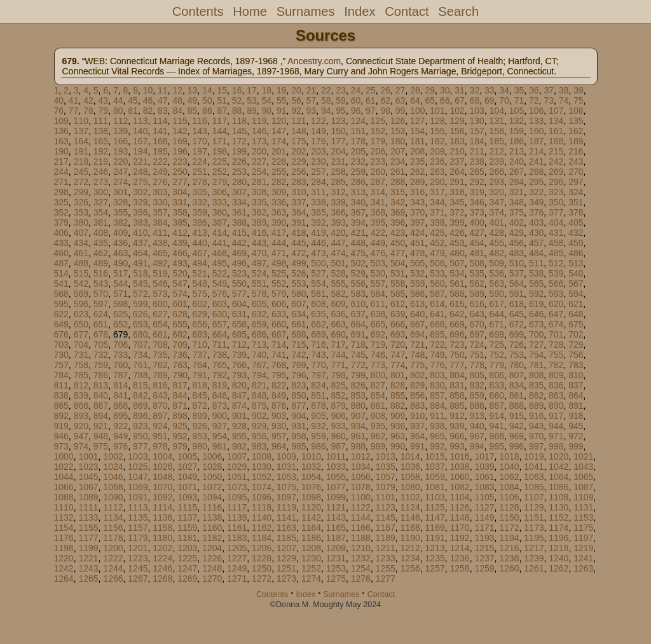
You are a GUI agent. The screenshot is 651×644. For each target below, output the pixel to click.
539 (556, 273)
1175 (583, 528)
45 (133, 100)
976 (120, 446)
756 (576, 355)
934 (358, 426)
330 (160, 202)
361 (239, 212)
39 (579, 90)
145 (239, 131)
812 (81, 385)
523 (239, 273)
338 (318, 202)
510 (517, 263)
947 (81, 436)
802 (417, 375)
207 (398, 151)
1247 (187, 568)
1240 (558, 558)
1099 (336, 497)
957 (279, 436)
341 (378, 202)
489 (101, 263)
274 (120, 182)
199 (239, 151)
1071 (187, 487)
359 (199, 212)
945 (576, 426)
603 (220, 304)
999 (576, 446)
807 (517, 375)
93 (312, 111)
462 (101, 253)
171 (220, 141)
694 (417, 334)
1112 (113, 507)
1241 (583, 558)
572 (140, 294)
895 (120, 416)
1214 (460, 548)
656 (199, 324)
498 (279, 263)
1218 (558, 548)
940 (476, 426)
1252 (311, 568)
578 (259, 294)
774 (398, 365)
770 (318, 365)
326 (81, 202)
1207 (286, 548)
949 (120, 436)
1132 (64, 517)
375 (517, 212)
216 (576, 151)
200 (259, 151)
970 (536, 436)
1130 (558, 507)
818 (199, 385)
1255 (386, 568)
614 (437, 304)
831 (457, 385)
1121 (336, 507)
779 (497, 365)
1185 (286, 538)
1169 (435, 528)
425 (437, 233)
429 (517, 233)
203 (318, 151)
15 (223, 90)
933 (338, 426)
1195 (534, 538)
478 (417, 253)
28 (415, 90)
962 (378, 436)
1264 (64, 579)
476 (378, 253)
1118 (262, 507)
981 (220, 446)
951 (160, 436)
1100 (361, 497)
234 (398, 161)
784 (61, 375)
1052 (262, 477)
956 (259, 436)
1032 (311, 467)
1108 (558, 497)
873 (220, 406)
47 (163, 100)
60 (356, 100)
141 (160, 131)
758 (81, 365)
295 (536, 182)
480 (457, 253)
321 (517, 192)
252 (220, 172)
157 (476, 131)
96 (356, 111)
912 (457, 416)
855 (398, 395)
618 (517, 304)
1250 (262, 568)
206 (378, 151)
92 (296, 111)
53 (252, 100)
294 (517, 182)
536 (497, 273)
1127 (484, 507)
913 (476, 416)
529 (358, 273)
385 (180, 223)
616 (476, 304)
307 (239, 192)
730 (61, 355)
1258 (460, 568)
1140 (262, 517)
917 (556, 416)
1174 (558, 528)
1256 (410, 568)
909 (398, 416)
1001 (88, 456)
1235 (435, 558)
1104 (460, 497)
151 (358, 131)
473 (318, 253)
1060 (460, 477)
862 (536, 395)
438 (160, 243)
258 (338, 172)
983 (259, 446)
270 (576, 172)
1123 (386, 507)
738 (220, 355)
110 (81, 121)
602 (199, 304)
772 (358, 365)
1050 (212, 477)
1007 (237, 456)
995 (497, 446)
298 (61, 192)
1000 (64, 456)
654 (160, 324)
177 (338, 141)
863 (556, 395)
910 (417, 416)
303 (160, 192)
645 (517, 314)
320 (497, 192)
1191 (435, 538)
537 (517, 273)
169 (180, 141)
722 (437, 345)
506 (437, 263)
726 (517, 345)
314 (378, 192)
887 (497, 406)
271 (61, 182)
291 (457, 182)
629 (199, 314)
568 (61, 294)
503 (378, 263)
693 (398, 334)
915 (517, 416)
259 (358, 172)
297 (576, 182)
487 (61, 263)
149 (318, 131)
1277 (386, 579)
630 (220, 314)
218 (81, 161)
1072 (212, 487)
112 (120, 121)
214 (536, 151)
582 (338, 294)
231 (338, 161)
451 (417, 243)
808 (536, 375)
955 (239, 436)
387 (220, 223)
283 (298, 182)
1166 (361, 528)
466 (180, 253)
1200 (113, 548)
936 (398, 426)
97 (371, 111)
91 (282, 111)
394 (358, 223)
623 (81, 314)
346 (476, 202)
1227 (237, 558)
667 (417, 324)
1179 (138, 538)
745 (358, 355)
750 (457, 355)
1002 (113, 456)
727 (536, 345)
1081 (435, 487)
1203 (187, 548)
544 (120, 284)
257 (318, 172)
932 (318, 426)
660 (279, 324)
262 (417, 172)
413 (199, 233)
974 (81, 446)
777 (457, 365)
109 (61, 121)
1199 (88, 548)
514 (61, 273)
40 (59, 100)
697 (476, 334)
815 (140, 385)
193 (120, 151)
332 (199, 202)
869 (140, 406)
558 (398, 284)
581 (318, 294)
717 (338, 345)
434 (81, 243)
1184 (262, 538)
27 (401, 90)
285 (338, 182)
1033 (336, 467)
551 (259, 284)
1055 (336, 477)
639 (398, 314)
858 (457, 395)
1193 (484, 538)
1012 (361, 456)
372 (457, 212)
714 (279, 345)
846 (220, 395)
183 (457, 141)
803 (437, 375)
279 (220, 182)
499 (298, 263)
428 (497, 233)
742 (298, 355)
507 (457, 263)
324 (576, 192)
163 (61, 141)
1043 (583, 467)
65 (430, 100)
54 (267, 100)
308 (259, 192)
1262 (558, 568)
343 (417, 202)
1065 (583, 477)
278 (199, 182)
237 (457, 161)
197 (199, 151)
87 (222, 111)
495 (220, 263)
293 (497, 182)
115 (180, 121)
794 (259, 375)
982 (239, 446)
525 (279, 273)
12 (177, 90)
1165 (336, 528)
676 (61, 334)
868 (120, 406)
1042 (558, 467)
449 (378, 243)
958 (298, 436)
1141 (286, 517)
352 (61, 212)
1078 (361, 487)
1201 (138, 548)
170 (199, 141)
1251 (286, 568)
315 (398, 192)
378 (576, 212)
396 (398, 223)
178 (358, 141)
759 (101, 365)
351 (576, 202)
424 (417, 233)
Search (458, 11)
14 (207, 90)
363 (279, 212)
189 (576, 141)
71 (519, 100)
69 (490, 100)
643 (476, 314)
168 (160, 141)
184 (476, 141)
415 (239, 233)
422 (378, 233)
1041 (534, 467)
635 (318, 314)
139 (120, 131)
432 (576, 233)
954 (220, 436)
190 (61, 151)
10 (148, 90)
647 (556, 314)
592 (536, 294)
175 (298, 141)
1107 (534, 497)
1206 (262, 548)
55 (282, 100)
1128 (509, 507)
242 (556, 161)
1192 (460, 538)
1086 (558, 487)
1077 (336, 487)
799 (358, 375)
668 (437, 324)
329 (140, 202)
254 (259, 172)
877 (298, 406)
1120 (311, 507)
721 (417, 345)
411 (160, 233)
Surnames (306, 11)
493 (180, 263)
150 (338, 131)
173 (259, 141)
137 (81, 131)
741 (279, 355)
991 (417, 446)
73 (549, 100)
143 (199, 131)
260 (378, 172)
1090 (113, 497)
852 (338, 395)
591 (517, 294)
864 (576, 395)
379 (61, 223)
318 (457, 192)
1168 (410, 528)
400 (476, 223)
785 (81, 375)
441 (220, 243)
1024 (113, 467)
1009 (286, 456)
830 (437, 385)
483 (517, 253)
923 (140, 426)
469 (239, 253)
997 (536, 446)
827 (378, 385)
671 (497, 324)
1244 (113, 568)
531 (398, 273)
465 (160, 253)
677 (81, 334)
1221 (88, 558)
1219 (583, 548)
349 (536, 202)
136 (61, 131)
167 (140, 141)
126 (398, 121)
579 (279, 294)
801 (398, 375)
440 (199, 243)
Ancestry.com (314, 61)
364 (298, 212)
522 (220, 273)
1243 (88, 568)
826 (358, 385)
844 (180, 395)
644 (497, 314)
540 (576, 273)
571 (120, 294)
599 (140, 304)
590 (497, 294)
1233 (386, 558)
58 (326, 100)
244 (61, 172)
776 (437, 365)
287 (378, 182)
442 (239, 243)
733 (120, 355)
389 (259, 223)
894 (101, 416)
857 (437, 395)
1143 (336, 517)
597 (101, 304)
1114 (162, 507)
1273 (286, 579)
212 (497, 151)
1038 (460, 467)
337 (298, 202)
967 (476, 436)
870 (160, 406)
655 (180, 324)
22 (326, 90)
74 (564, 100)
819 (220, 385)
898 (180, 416)
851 (318, 395)
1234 (410, 558)
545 (140, 284)
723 (457, 345)
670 (476, 324)
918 (576, 416)
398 (437, 223)
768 (279, 365)
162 (576, 131)
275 (140, 182)
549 (220, 284)
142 (180, 131)
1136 (162, 517)
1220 (64, 558)
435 (101, 243)
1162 (262, 528)
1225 (187, 558)
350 (556, 202)
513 (576, 263)
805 (476, 375)
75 (579, 100)
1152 (558, 517)
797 (318, 375)
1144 (361, 517)
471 (279, 253)
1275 (336, 579)
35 (519, 90)
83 (163, 111)
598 (120, 304)
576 (220, 294)
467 (199, 253)
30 (445, 90)
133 (536, 121)
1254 (361, 568)
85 (193, 111)
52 (237, 100)
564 (517, 284)
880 (358, 406)
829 (417, 385)
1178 (113, 538)
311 (318, 192)
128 (437, 121)
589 (476, 294)
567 (576, 284)
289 (417, 182)
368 (378, 212)
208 (417, 151)
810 (576, 375)
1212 (410, 548)
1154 (64, 528)
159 (517, 131)
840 (101, 395)
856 (417, 395)
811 (61, 385)
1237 (484, 558)
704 (81, 345)
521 (199, 273)
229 (298, 161)
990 (398, 446)
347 (497, 202)
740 (259, 355)
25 (371, 90)
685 (239, 334)
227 (259, 161)
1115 (187, 507)
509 (497, 263)
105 (517, 111)
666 (398, 324)
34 (504, 90)
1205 (237, 548)
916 (536, 416)
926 (199, 426)
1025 (138, 467)
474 (338, 253)
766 (239, 365)
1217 (534, 548)
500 (318, 263)
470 (259, 253)
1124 (410, 507)
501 (338, 263)
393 (338, 223)
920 (81, 426)
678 (101, 334)
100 (417, 111)
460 (61, 253)
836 (556, 385)
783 (576, 365)
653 (140, 324)
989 (378, 446)
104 (497, 111)
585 (398, 294)
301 (120, 192)
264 (457, 172)
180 (398, 141)
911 (437, 416)
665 (378, 324)
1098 (311, 497)
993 (457, 446)
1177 (88, 538)
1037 (435, 467)
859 (476, 395)
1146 (410, 517)
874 (239, 406)
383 (140, 223)
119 (259, 121)
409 (120, 233)
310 (298, 192)
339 (338, 202)
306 (220, 192)
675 (576, 324)
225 (220, 161)
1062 (509, 477)
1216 (509, 548)
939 (457, 426)
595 (61, 304)
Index (360, 11)
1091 (138, 497)
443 (259, 243)
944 (556, 426)
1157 (138, 528)
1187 (336, 538)
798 (338, 375)
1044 (64, 477)
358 (180, 212)
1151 (534, 517)
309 (279, 192)
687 (279, 334)
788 (140, 375)
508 (476, 263)
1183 (237, 538)
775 (417, 365)
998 (556, 446)
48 (177, 100)
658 (239, 324)
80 (118, 111)
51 (222, 100)
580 (298, 294)
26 (385, 90)
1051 (237, 477)
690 (338, 334)
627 (160, 314)
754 (536, 355)
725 (497, 345)
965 (437, 436)
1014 (410, 456)
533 (437, 273)
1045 (88, 477)
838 (61, 395)
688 (298, 334)
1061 (484, 477)
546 (160, 284)
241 (536, 161)
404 (556, 223)
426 (457, 233)
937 (417, 426)
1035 (386, 467)
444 (279, 243)
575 (199, 294)
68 (475, 100)
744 (338, 355)
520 (180, 273)
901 (239, 416)
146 (259, 131)
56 (296, 100)
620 (556, 304)
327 (101, 202)
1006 (212, 456)
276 (160, 182)
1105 (484, 497)
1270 (212, 579)
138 (101, 131)
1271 (237, 579)
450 (398, 243)
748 (417, 355)
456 (517, 243)
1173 (534, 528)
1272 (262, 579)
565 (536, 284)
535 (476, 273)
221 (140, 161)
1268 (162, 579)
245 (81, 172)
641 (437, 314)
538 (536, 273)
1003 (138, 456)
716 (318, 345)
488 (81, 263)
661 (298, 324)
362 (259, 212)
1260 (509, 568)
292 (476, 182)
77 (74, 111)
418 (298, 233)
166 (120, 141)
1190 (410, 538)
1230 (311, 558)
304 (180, 192)
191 (81, 151)
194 (140, 151)
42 (88, 100)
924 (160, 426)
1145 (386, 517)
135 (576, 121)
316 (417, 192)
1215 (484, 548)
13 (193, 90)
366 (338, 212)
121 (298, 121)
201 (279, 151)
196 (180, 151)
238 (476, 161)
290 (437, 182)
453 (457, 243)
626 (140, 314)
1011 (336, 456)
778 (476, 365)
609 (338, 304)
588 (457, 294)
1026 (162, 467)
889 (536, 406)
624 (101, 314)
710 (199, 345)
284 (318, 182)
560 (437, 284)
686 (259, 334)
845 (199, 395)
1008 (262, 456)
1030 (262, 467)
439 (180, 243)
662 (318, 324)
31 (460, 90)
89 (252, 111)
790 (180, 375)
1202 (162, 548)
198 (220, 151)
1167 (386, 528)
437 (140, 243)
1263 (583, 568)
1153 (583, 517)
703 (61, 345)
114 (160, 121)
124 (358, 121)
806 (497, 375)
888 (517, 406)
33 (490, 90)
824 (318, 385)
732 (101, 355)
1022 (64, 467)
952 (180, 436)
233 (378, 161)
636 (338, 314)
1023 (88, 467)
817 (180, 385)
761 (140, 365)
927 (220, 426)
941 (497, 426)
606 (279, 304)
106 (536, 111)
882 (398, 406)
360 (220, 212)
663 (338, 324)
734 (140, 355)
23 (341, 90)
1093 (187, 497)
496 (239, 263)
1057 (386, 477)
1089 (88, 497)
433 (61, 243)
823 (298, 385)
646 (536, 314)
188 (556, 141)
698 (497, 334)
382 (120, 223)
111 (101, 121)
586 (417, 294)
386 (199, 223)
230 (318, 161)
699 (517, 334)
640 (417, 314)
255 (279, 172)
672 (517, 324)
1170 (460, 528)
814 (120, 385)
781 (536, 365)
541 (61, 284)
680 (140, 334)
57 (312, 100)
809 (556, 375)
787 (120, 375)
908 (378, 416)
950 (140, 436)
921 (101, 426)
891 (576, 406)
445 (298, 243)
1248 (212, 568)
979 (180, 446)
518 (140, 273)
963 (398, 436)
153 (398, 131)
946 (61, 436)
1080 (410, 487)
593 (556, 294)
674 (556, 324)
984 (279, 446)
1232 (361, 558)
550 (239, 284)
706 (120, 345)
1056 (361, 477)
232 (358, 161)
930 (279, 426)
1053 (286, 477)
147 (279, 131)
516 (101, 273)
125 (378, 121)
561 (457, 284)
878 (318, 406)
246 (101, 172)
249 (160, 172)
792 (220, 375)
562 (476, 284)
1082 (460, 487)
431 (556, 233)
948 (101, 436)
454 (476, 243)
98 (385, 111)
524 (259, 273)
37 (549, 90)
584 (378, 294)
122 (318, 121)
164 (81, 141)
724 (476, 345)
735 (160, 355)
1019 (534, 456)
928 (239, 426)
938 (437, 426)
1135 (138, 517)
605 (259, 304)
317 (437, 192)
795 (279, 375)
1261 (534, 568)
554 (318, 284)
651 (101, 324)
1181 (187, 538)
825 (338, 385)
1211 (386, 548)
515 (81, 273)
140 (140, 131)
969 (517, 436)
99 (401, 111)
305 (199, 192)
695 (437, 334)
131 (497, 121)
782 (556, 365)
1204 (212, 548)
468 (220, 253)
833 (497, 385)
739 (239, 355)
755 (556, 355)
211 (476, 151)
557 (378, 284)
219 (101, 161)
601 (180, 304)
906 (338, 416)
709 (180, 345)
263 (437, 172)
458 (556, 243)
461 (81, 253)
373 (476, 212)
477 (398, 253)
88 (237, 111)
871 (180, 406)
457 (536, 243)
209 (437, 151)
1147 (435, 517)
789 (160, 375)
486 (576, 253)
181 (417, 141)
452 (437, 243)
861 (517, 395)
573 (160, 294)
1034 (361, 467)
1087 (583, 487)
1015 (435, 456)
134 (556, 121)
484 (536, 253)
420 (338, 233)
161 (556, 131)
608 (318, 304)
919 (61, 426)
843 (160, 395)
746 (378, 355)
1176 (64, 538)
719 (378, 345)
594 (576, 294)
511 (536, 263)
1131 (583, 507)
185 (497, 141)
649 (61, 324)
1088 (64, 497)
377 (556, 212)
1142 (311, 517)
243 (576, 161)
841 (120, 395)
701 (556, 334)
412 (180, 233)
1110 (64, 507)
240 (517, 161)
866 (81, 406)
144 (220, 131)
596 (81, 304)
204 (338, 151)
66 (445, 100)
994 (476, 446)
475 (358, 253)
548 (199, 284)
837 (576, 385)
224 (199, 161)
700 (536, 334)
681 (160, 334)
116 (199, 121)
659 (259, 324)
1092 (162, 497)
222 (160, 161)
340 (358, 202)
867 (101, 406)
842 (140, 395)
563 (497, 284)
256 (298, 172)
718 (358, 345)
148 (298, 131)
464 (140, 253)
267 (517, 172)
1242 (64, 568)
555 (338, 284)
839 (81, 395)
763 (180, 365)
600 (160, 304)
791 (199, 375)
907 (358, 416)
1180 (162, 538)
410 (140, 233)
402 (517, 223)
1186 (311, 538)
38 (564, 90)
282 (279, 182)
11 (163, 90)
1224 (162, 558)
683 (199, 334)
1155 (88, 528)
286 (358, 182)
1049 (187, 477)
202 (298, 151)
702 (576, 334)
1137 (187, 517)
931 (298, 426)
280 (239, 182)
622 (61, 314)
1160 (212, 528)
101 (437, 111)
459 (576, 243)
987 (338, 446)
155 (437, 131)
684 (220, 334)
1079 (386, 487)
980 (199, 446)
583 (358, 294)
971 (556, 436)
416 (259, 233)
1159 (187, 528)
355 (120, 212)
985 (298, 446)
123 (338, 121)
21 (312, 90)
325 (61, 202)
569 (81, 294)
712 (239, 345)
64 (415, 100)
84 (177, 111)
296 (556, 182)
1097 (286, 497)
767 (259, 365)
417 (279, 233)
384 (160, 223)
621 (576, 304)
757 (61, 365)
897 (160, 416)
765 (220, 365)
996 (517, 446)
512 (556, 263)
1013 (386, 456)
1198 (64, 548)
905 (318, 416)
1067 (88, 487)
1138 (212, 517)
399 (457, 223)
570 (101, 294)
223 (180, 161)
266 (497, 172)
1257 (435, 568)
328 (120, 202)
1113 (138, 507)
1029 (237, 467)
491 (140, 263)
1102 (410, 497)
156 (457, 131)
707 (140, 345)
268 (536, 172)
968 (497, 436)
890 (556, 406)
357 (160, 212)
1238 (509, 558)
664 (358, 324)
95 (341, 111)
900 (220, 416)
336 (279, 202)
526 (298, 273)
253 (239, 172)
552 (279, 284)
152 (378, 131)
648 (576, 314)
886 (476, 406)
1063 (534, 477)
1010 (311, 456)
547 (180, 284)
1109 (583, 497)
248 (140, 172)
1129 (534, 507)
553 (298, 284)
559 (417, 284)
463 (120, 253)
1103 (435, 497)
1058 (410, 477)
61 (371, 100)
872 (199, 406)
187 (536, 141)
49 (193, 100)
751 (476, 355)
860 (497, 395)
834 (517, 385)
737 (199, 355)
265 (476, 172)
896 (140, 416)
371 (437, 212)
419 (318, 233)
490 (120, 263)
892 (61, 416)
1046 (113, 477)
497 (259, 263)
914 (497, 416)
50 (207, 100)
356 (140, 212)
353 (81, 212)
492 (160, 263)
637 (358, 314)
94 (326, 111)
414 (220, 233)
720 (398, 345)
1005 (187, 456)
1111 (88, 507)
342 (398, 202)
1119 (286, 507)
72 (534, 100)
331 (180, 202)
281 (259, 182)
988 (358, 446)
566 (556, 284)
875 (259, 406)
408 (101, 233)
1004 (162, 456)
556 (358, 284)
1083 (484, 487)
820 (239, 385)
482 (497, 253)
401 (497, 223)
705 (101, 345)
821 (259, 385)
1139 (237, 517)
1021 (583, 456)
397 (417, 223)
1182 (212, 538)
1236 (460, 558)
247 (120, 172)
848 (259, 395)
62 (385, 100)
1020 (558, 456)
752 (497, 355)
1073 (237, 487)
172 (239, 141)
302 (140, 192)
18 (267, 90)
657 (220, 324)
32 (475, 90)
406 (61, 233)
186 (517, 141)
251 (199, 172)
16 (237, 90)
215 (556, 151)
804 (457, 375)
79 (104, 111)
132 (517, 121)
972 (576, 436)
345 (457, 202)
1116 (212, 507)
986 (318, 446)
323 (556, 192)
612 (398, 304)
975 (101, 446)
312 (338, 192)
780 (517, 365)
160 (536, 131)
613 (417, 304)
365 (318, 212)
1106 (509, 497)
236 (437, 161)
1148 (460, 517)
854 (378, 395)
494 (199, 263)
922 (120, 426)
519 (160, 273)
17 (252, 90)
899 (199, 416)
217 (61, 161)
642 (457, 314)
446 (318, 243)
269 (556, 172)
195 (160, 151)
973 (61, 446)
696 (457, 334)
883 (417, 406)
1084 (509, 487)
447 (338, 243)
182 (437, 141)
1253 (336, 568)
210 (457, 151)
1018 (509, 456)
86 (207, 111)
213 (517, 151)
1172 (509, 528)
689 (318, 334)
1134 (113, 517)
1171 (484, 528)
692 (378, 334)
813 (101, 385)
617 (497, 304)
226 (239, 161)
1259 (484, 568)
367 (358, 212)
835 (536, 385)
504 (398, 263)
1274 (311, 579)
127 (417, 121)
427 (476, 233)
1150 (509, 517)
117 (220, 121)
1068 (113, 487)
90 (267, 111)
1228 (262, 558)
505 (417, 263)
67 (460, 100)
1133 (88, 517)
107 (556, 111)
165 (101, 141)
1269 (187, 579)
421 (358, 233)
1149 (484, 517)
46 (148, 100)
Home (250, 11)
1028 (212, 467)
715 (298, 345)
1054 (311, 477)
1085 (534, 487)
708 (160, 345)
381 (101, 223)
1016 (460, 456)
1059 (435, 477)
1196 (558, 538)
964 (417, 436)
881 (378, 406)
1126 (460, 507)
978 (160, 446)
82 (148, 111)
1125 (435, 507)
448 (358, 243)
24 (356, 90)
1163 (286, 528)
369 (398, 212)
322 (536, 192)
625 (120, 314)
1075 (286, 487)
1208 (311, 548)
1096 (262, 497)
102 (457, 111)
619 (536, 304)
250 (180, 172)
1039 (484, 467)
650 (81, 324)
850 (298, 395)
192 (101, 151)
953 (199, 436)
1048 (162, 477)
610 (358, 304)
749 (437, 355)
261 (398, 172)
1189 (386, 538)
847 (239, 395)
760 (120, 365)
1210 (361, 548)
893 (81, 416)
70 (504, 100)
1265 (88, 579)
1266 (113, 579)
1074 (262, 487)
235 (417, 161)
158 (497, 131)
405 (576, 223)
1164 (311, 528)
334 (239, 202)
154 (417, 131)
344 (437, 202)
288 (398, 182)
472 (298, 253)
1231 (336, 558)
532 (417, 273)
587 (437, 294)
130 (476, 121)
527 (318, 273)
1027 (187, 467)
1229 (286, 558)
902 (259, 416)
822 (279, 385)
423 (398, 233)
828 (398, 385)
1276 (361, 579)
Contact (407, 11)
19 (282, 90)
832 (476, 385)
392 (318, 223)
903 (279, 416)
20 (296, 90)
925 (180, 426)
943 (536, 426)
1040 (509, 467)
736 (180, 355)
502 (358, 263)
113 (140, 121)
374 (497, 212)
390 (279, 223)
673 (536, 324)
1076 (311, 487)
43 (104, 100)
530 (378, 273)
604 (239, 304)
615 (457, 304)
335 (259, 202)
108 (576, 111)
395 (378, 223)
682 (180, 334)
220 (120, 161)
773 (378, 365)
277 (180, 182)
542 (81, 284)
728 (556, 345)
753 (517, 355)
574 (180, 294)
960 (338, 436)
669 (457, 324)
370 (417, 212)
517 (120, 273)
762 (160, 365)
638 (378, 314)
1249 (237, 568)
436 (120, 243)
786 (101, 375)
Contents (198, 11)
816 (160, 385)
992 (437, 446)
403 (536, 223)
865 (61, 406)
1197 (583, 538)
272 (81, 182)
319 (476, 192)
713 (259, 345)
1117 (237, 507)
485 (556, 253)
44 (118, 100)
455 (497, 243)
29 (430, 90)
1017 (484, 456)
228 (279, 161)
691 (358, 334)
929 (259, 426)
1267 (138, 579)
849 (279, 395)
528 (338, 273)
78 (88, 111)
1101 (386, 497)
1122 (361, 507)
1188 (361, 538)
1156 (113, 528)
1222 (113, 558)
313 (358, 192)
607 (298, 304)
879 (338, 406)
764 (199, 365)
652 (120, 324)
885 (457, 406)
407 (81, 233)
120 (279, 121)
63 (401, 100)
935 (378, 426)
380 (81, 223)
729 (576, 345)
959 (318, 436)
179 (378, 141)
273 (101, 182)
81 (133, 111)
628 (180, 314)
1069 (138, 487)
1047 (138, 477)
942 (517, 426)
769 (298, 365)
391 (298, 223)
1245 (138, 568)
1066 (64, 487)
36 (534, 90)
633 (279, 314)
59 (341, 100)
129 (457, 121)
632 (259, 314)
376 (536, 212)
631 (239, 314)
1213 (435, 548)
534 (457, 273)
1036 (410, 467)
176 (318, 141)
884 (437, 406)
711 (220, 345)
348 (517, 202)
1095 (237, 497)
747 (398, 355)
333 (220, 202)
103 (477, 111)
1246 (162, 568)
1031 (286, 467)
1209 (336, 548)
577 (239, 294)
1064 (558, 477)
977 (140, 446)
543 (101, 284)
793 (239, 375)
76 (59, 111)
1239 (534, 558)
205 (358, 151)
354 (101, 212)
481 (476, 253)
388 (239, 223)
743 (318, 355)
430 (536, 233)
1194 (509, 538)
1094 (212, 497)
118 (239, 121)
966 (457, 436)
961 (358, 436)
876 (279, 406)
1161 (237, 528)
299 (81, 192)
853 (358, 395)
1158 (162, 528)
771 (338, 365)
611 (378, 304)
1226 (212, 558)
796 (298, 375)
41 (74, 100)
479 (437, 253)
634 (298, 314)
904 (298, 416)
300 (101, 192)
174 (279, 141)
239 (497, 161)
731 (81, 355)
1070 (162, 487)
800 (378, 375)
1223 (138, 558)
